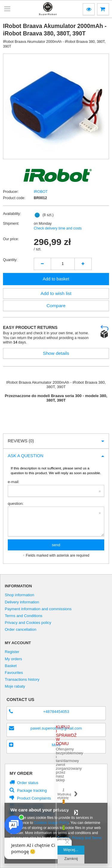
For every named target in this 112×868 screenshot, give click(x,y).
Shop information (19, 595)
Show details (56, 353)
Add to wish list (56, 293)
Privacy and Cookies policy (28, 623)
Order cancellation (21, 630)
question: (16, 504)
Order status (28, 783)
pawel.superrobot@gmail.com (56, 728)
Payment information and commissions (38, 609)
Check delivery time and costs (58, 228)
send (56, 545)
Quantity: (10, 260)
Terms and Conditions (24, 616)
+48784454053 (56, 712)
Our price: (11, 239)
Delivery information (22, 602)
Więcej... (71, 850)
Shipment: (11, 224)
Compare (56, 306)
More (56, 745)
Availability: (12, 214)
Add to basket (56, 279)
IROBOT (41, 192)
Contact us (20, 700)
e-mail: (14, 482)
